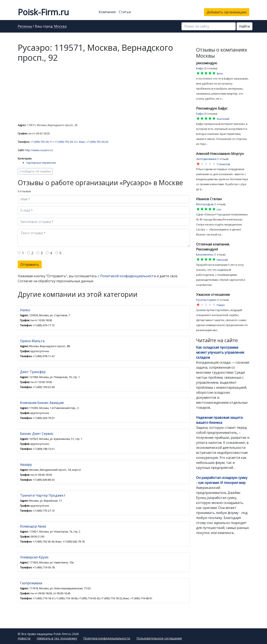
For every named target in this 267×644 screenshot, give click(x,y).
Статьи (125, 12)
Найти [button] (244, 26)
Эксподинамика (206, 159)
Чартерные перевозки (41, 163)
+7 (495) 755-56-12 (66, 142)
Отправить (30, 264)
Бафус (200, 68)
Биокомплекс (205, 254)
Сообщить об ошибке (35, 171)
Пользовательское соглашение (159, 638)
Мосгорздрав (205, 204)
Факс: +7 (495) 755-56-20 (94, 142)
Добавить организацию (227, 12)
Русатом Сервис (206, 300)
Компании (107, 12)
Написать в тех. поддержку (57, 638)
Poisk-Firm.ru (43, 12)
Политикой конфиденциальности (128, 276)
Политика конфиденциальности (107, 638)
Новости (24, 638)
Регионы (25, 27)
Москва (60, 27)
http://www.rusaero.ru (39, 150)
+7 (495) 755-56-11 (41, 142)
